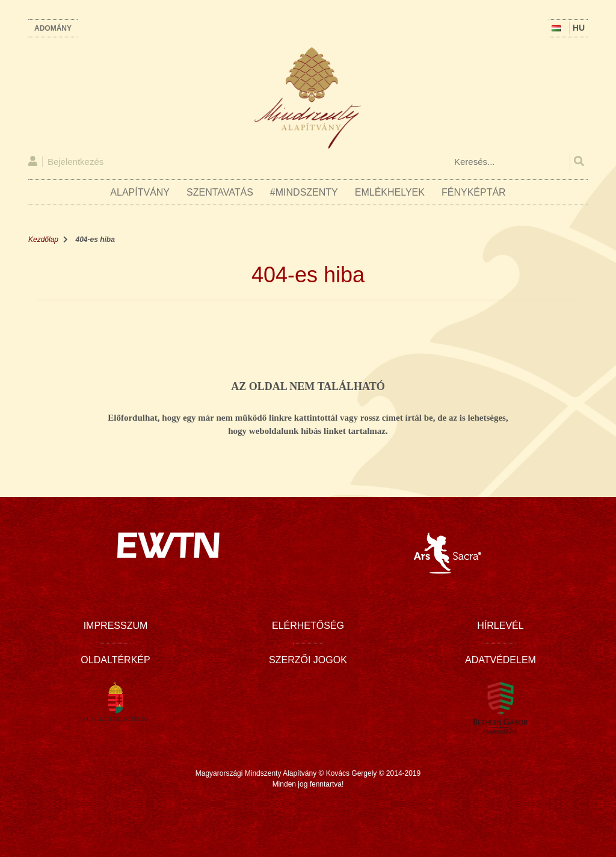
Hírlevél (500, 626)
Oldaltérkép (115, 660)
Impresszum (116, 626)
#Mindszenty (304, 192)
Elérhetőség (308, 626)
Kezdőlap (43, 240)
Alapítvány (140, 192)
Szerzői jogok (308, 660)
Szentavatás (220, 192)
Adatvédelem (500, 660)
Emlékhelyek (390, 192)
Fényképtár (474, 192)
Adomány (53, 28)
